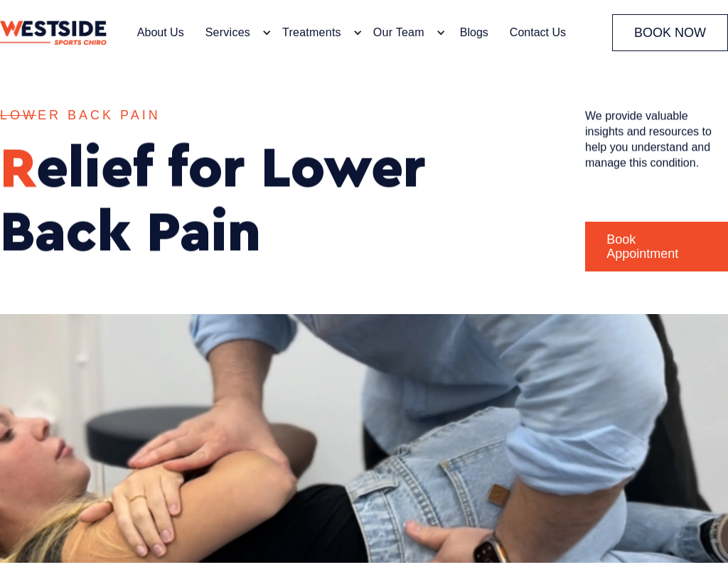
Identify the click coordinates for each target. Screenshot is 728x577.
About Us (161, 32)
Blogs (474, 32)
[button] (235, 33)
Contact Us (538, 32)
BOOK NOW (670, 33)
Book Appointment (642, 247)
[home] (53, 33)
